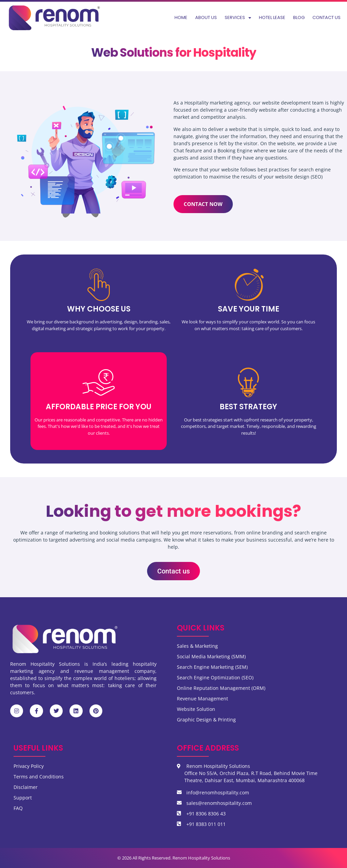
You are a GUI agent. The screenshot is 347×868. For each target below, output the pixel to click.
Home (181, 17)
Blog (299, 17)
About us (206, 17)
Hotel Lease (272, 17)
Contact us (326, 17)
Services (238, 18)
